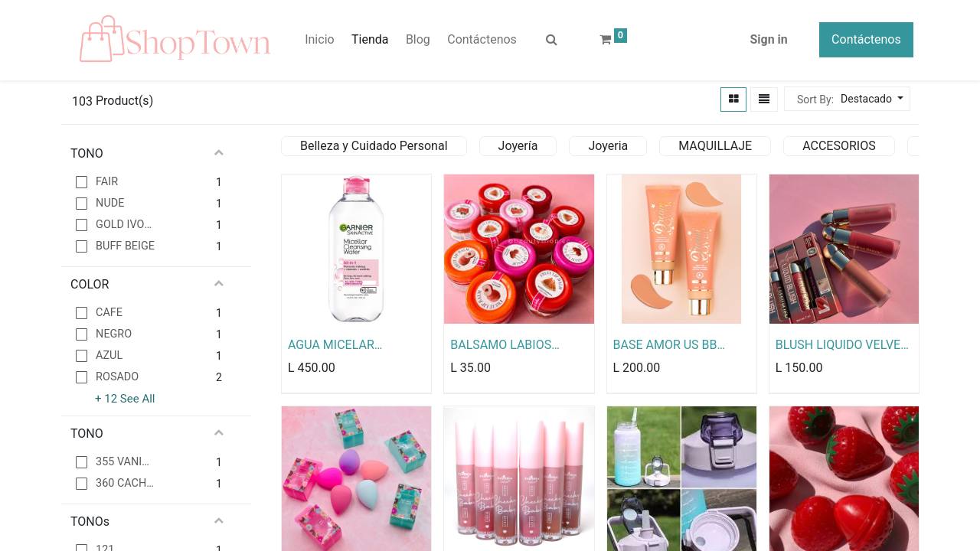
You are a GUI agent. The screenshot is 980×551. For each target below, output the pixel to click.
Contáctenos (866, 40)
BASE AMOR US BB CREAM (665, 346)
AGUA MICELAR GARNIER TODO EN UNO (354, 346)
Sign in (768, 40)
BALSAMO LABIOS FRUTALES (501, 346)
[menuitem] (320, 41)
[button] (870, 100)
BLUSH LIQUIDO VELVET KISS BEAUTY (842, 346)
